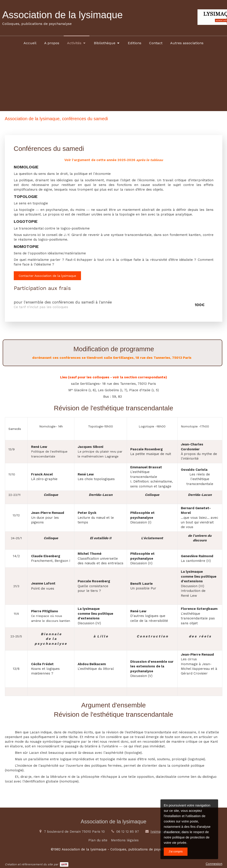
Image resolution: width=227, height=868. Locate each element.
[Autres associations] (187, 43)
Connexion (214, 864)
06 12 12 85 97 (128, 832)
